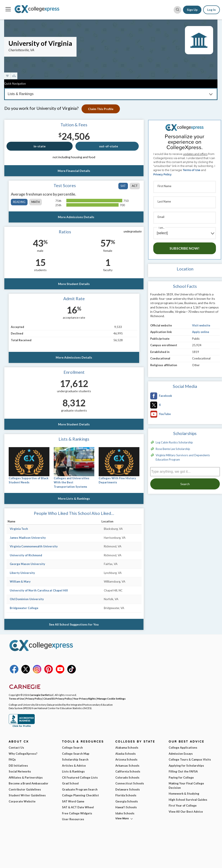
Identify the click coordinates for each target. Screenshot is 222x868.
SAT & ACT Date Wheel (78, 807)
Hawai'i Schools (126, 807)
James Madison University (28, 538)
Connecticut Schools (130, 783)
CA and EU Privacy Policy (58, 698)
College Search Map (76, 754)
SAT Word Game (73, 801)
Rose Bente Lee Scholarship (173, 449)
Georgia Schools (127, 801)
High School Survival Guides (188, 800)
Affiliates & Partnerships (26, 777)
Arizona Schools (126, 759)
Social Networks (20, 771)
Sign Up (192, 10)
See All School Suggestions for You (74, 624)
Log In (211, 10)
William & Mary (20, 581)
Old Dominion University (27, 599)
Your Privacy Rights (84, 698)
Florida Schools (126, 795)
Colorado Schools (127, 777)
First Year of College (183, 805)
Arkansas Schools (127, 766)
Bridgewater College (24, 608)
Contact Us (16, 748)
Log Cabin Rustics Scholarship (174, 442)
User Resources (73, 819)
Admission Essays (181, 754)
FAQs (12, 759)
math (36, 202)
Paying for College (181, 777)
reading (19, 202)
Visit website (201, 325)
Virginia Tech (19, 529)
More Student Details (74, 284)
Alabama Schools (127, 748)
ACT (135, 186)
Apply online (201, 332)
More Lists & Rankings (74, 498)
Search (185, 484)
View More (122, 818)
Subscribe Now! (184, 248)
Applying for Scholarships (186, 766)
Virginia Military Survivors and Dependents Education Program (183, 457)
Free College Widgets (77, 813)
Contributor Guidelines (25, 789)
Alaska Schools (126, 754)
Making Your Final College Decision (186, 786)
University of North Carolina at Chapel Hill (39, 590)
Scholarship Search (75, 759)
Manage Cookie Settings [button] (111, 698)
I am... (162, 228)
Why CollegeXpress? (23, 754)
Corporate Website (22, 801)
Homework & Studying (184, 794)
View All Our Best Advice (186, 812)
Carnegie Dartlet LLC (42, 695)
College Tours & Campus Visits (190, 759)
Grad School (70, 783)
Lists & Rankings (73, 771)
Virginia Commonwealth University (34, 546)
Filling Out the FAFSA (183, 771)
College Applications (183, 748)
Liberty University (22, 573)
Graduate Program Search (80, 789)
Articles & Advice (74, 766)
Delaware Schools (128, 789)
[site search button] (177, 10)
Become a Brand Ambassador (29, 783)
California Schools (128, 771)
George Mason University (27, 564)
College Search (72, 748)
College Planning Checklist (80, 795)
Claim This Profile (102, 109)
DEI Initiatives (18, 766)
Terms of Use (192, 170)
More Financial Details (74, 171)
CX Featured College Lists (80, 777)
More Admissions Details (76, 217)
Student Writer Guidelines (27, 795)
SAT (123, 186)
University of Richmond (26, 555)
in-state (40, 146)
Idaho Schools (125, 813)
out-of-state (109, 146)
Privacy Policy (162, 174)
